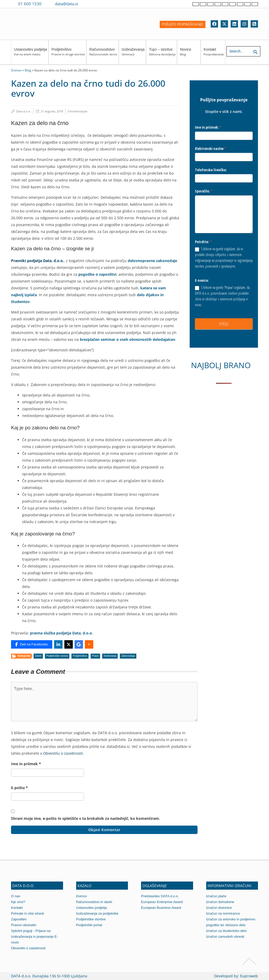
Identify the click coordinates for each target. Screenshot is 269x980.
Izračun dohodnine (220, 902)
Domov (16, 70)
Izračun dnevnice (219, 908)
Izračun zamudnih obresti (225, 937)
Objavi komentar (104, 830)
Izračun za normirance (223, 913)
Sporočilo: (204, 191)
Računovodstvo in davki (94, 902)
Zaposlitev (19, 919)
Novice (190, 54)
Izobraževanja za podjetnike (97, 913)
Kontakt (214, 54)
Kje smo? (18, 902)
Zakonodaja (128, 656)
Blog (28, 70)
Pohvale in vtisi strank (28, 913)
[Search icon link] (256, 52)
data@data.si (66, 4)
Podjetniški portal (89, 925)
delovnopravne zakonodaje (152, 261)
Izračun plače (216, 896)
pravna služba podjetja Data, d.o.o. (61, 633)
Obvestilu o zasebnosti (63, 753)
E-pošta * (19, 788)
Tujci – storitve (162, 54)
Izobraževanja (133, 54)
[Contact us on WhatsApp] (95, 4)
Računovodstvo (103, 54)
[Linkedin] (234, 24)
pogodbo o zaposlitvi (97, 274)
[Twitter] (224, 24)
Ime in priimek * (26, 764)
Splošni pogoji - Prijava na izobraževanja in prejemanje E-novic (34, 937)
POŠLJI (224, 324)
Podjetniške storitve (91, 919)
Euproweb (249, 976)
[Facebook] (214, 24)
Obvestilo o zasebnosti (28, 948)
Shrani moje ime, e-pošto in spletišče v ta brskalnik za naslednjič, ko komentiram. (86, 818)
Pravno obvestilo (24, 925)
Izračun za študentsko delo (227, 931)
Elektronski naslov (211, 148)
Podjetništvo (68, 54)
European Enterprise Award (162, 902)
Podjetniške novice (57, 656)
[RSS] (254, 24)
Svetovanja (110, 656)
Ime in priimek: (208, 127)
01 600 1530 (30, 4)
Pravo (95, 656)
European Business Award (161, 908)
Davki (38, 656)
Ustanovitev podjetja (30, 54)
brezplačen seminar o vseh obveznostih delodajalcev (128, 339)
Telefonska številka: (211, 170)
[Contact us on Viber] (87, 4)
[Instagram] (244, 24)
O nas (16, 896)
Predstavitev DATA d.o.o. (160, 896)
